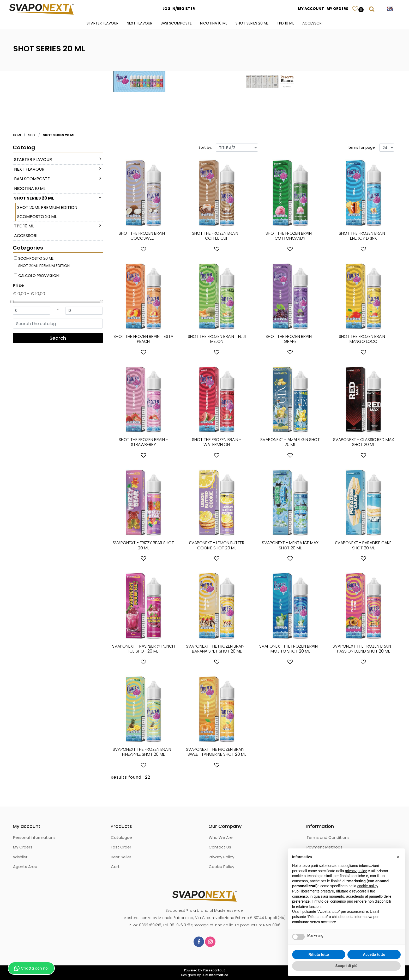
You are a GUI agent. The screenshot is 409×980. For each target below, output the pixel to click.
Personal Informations (34, 837)
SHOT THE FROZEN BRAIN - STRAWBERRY (143, 442)
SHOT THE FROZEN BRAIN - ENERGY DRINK (363, 236)
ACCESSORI (312, 23)
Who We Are (221, 837)
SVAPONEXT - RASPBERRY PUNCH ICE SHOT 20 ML (143, 649)
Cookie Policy (221, 867)
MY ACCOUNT (311, 9)
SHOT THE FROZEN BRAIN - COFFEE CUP (217, 236)
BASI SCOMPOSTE (176, 23)
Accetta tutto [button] (374, 954)
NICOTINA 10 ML (214, 23)
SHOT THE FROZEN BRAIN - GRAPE (290, 339)
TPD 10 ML (285, 23)
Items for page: (362, 147)
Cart (115, 867)
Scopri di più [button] (347, 966)
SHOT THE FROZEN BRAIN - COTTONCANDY (290, 236)
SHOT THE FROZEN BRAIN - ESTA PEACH (143, 339)
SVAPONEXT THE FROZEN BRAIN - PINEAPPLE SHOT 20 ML (143, 752)
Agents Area (25, 867)
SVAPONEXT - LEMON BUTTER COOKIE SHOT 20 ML (217, 545)
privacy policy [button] (356, 871)
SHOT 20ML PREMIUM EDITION (47, 207)
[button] (355, 9)
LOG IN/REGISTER (179, 9)
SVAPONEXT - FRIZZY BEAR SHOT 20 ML (143, 545)
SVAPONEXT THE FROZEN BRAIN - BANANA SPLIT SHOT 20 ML (217, 649)
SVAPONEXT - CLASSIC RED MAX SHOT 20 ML (363, 442)
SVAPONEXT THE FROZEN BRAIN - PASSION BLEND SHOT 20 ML (363, 649)
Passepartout (214, 970)
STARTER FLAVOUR (103, 23)
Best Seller (121, 857)
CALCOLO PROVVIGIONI (39, 276)
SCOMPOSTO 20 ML (37, 217)
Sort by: (205, 147)
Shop (32, 135)
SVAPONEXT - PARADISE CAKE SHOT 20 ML (363, 545)
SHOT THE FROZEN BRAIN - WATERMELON (217, 442)
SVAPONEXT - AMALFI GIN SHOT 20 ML (290, 442)
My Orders (23, 847)
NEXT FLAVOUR (140, 23)
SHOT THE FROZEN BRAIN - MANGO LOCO (363, 339)
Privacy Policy (221, 857)
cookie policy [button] (368, 886)
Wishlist (20, 857)
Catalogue (121, 837)
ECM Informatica (215, 975)
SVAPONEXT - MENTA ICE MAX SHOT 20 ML (290, 545)
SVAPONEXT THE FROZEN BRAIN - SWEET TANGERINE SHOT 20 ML (217, 752)
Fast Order (121, 847)
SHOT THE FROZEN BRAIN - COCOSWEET (143, 236)
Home (17, 135)
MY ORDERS (337, 9)
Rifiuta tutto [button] (319, 954)
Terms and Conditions (328, 837)
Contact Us (220, 847)
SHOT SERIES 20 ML (252, 23)
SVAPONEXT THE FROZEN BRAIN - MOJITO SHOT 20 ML (290, 649)
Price (18, 285)
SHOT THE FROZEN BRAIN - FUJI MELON (217, 339)
